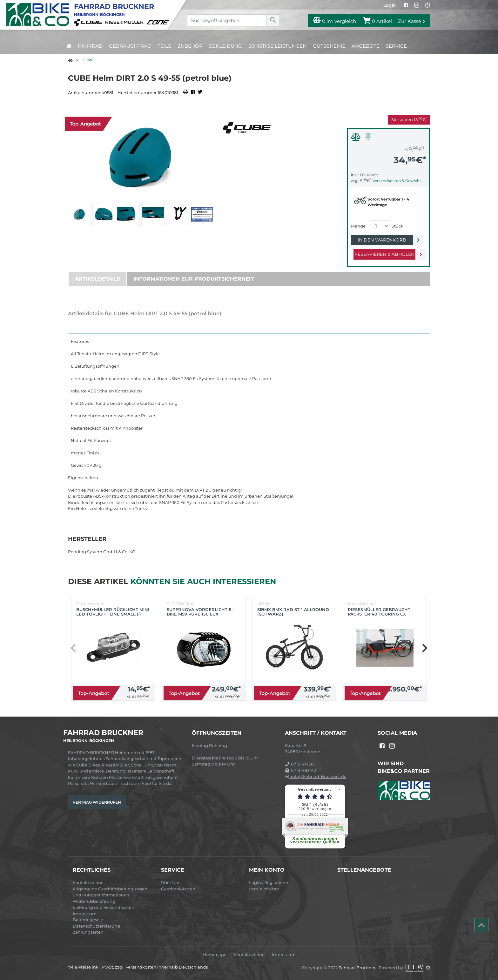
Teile (164, 46)
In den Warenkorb (383, 240)
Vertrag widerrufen (97, 802)
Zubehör (190, 46)
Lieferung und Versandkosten (104, 907)
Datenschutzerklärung (96, 926)
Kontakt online (88, 882)
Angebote (366, 46)
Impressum (85, 914)
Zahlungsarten (88, 932)
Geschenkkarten (178, 889)
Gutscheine (329, 46)
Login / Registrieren (269, 882)
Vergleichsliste (264, 889)
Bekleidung (225, 46)
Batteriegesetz (88, 920)
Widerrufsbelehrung (94, 901)
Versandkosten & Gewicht (397, 181)
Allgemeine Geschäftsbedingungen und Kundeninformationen (110, 892)
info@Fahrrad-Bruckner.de (316, 776)
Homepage (215, 955)
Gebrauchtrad (130, 46)
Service (396, 46)
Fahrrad (90, 46)
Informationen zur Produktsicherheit (194, 279)
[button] (424, 648)
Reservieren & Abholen (383, 254)
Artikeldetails (98, 279)
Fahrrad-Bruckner (358, 968)
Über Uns (171, 882)
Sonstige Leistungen (277, 46)
